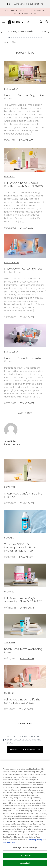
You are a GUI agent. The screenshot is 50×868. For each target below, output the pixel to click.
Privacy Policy (36, 840)
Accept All (25, 863)
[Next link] (48, 33)
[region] (25, 815)
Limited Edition (12, 89)
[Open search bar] (41, 22)
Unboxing (9, 176)
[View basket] (46, 22)
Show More (25, 724)
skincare (9, 538)
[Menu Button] (3, 22)
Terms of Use (9, 842)
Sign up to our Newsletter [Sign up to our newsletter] (25, 749)
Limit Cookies (25, 855)
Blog (14, 42)
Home (6, 42)
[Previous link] (2, 33)
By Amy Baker (26, 140)
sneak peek (10, 487)
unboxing (9, 592)
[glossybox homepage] (20, 22)
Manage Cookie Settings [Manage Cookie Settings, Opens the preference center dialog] (25, 848)
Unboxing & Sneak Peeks (20, 31)
